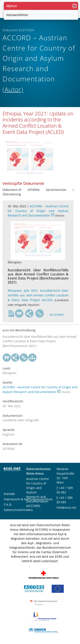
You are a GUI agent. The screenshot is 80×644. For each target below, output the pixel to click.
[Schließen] (75, 6)
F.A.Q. (8, 504)
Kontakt (9, 494)
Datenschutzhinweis (18, 510)
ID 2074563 (57, 315)
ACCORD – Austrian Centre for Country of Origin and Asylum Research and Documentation (38, 211)
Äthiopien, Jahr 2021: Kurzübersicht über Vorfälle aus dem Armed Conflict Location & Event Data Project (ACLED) (38, 295)
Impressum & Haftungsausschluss (28, 499)
